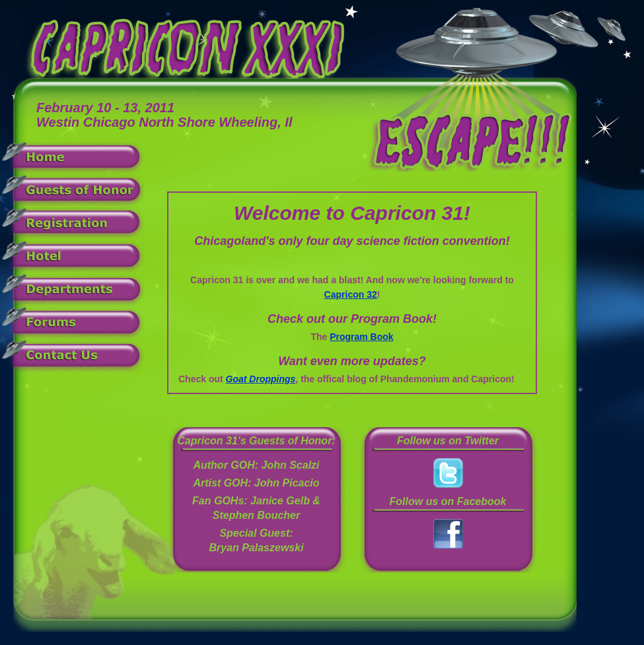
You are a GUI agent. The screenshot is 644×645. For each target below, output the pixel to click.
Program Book (361, 337)
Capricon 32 (351, 294)
